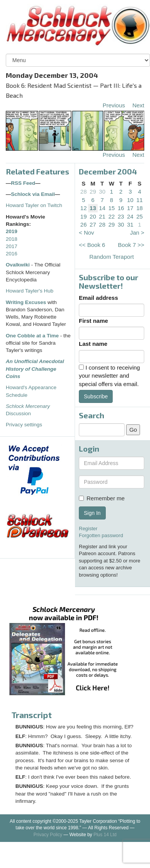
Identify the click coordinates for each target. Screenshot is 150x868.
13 (93, 208)
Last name (93, 344)
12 (84, 208)
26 (84, 224)
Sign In (92, 513)
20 (93, 216)
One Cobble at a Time (32, 336)
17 (130, 208)
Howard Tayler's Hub (30, 291)
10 (130, 200)
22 (112, 216)
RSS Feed (23, 183)
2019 (12, 231)
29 (93, 192)
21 (102, 216)
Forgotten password (101, 535)
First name (93, 321)
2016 (12, 254)
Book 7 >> (131, 245)
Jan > (137, 233)
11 (140, 200)
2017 (12, 246)
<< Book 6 (92, 245)
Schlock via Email (33, 194)
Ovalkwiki (18, 265)
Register (88, 529)
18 (140, 208)
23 (121, 216)
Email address (98, 298)
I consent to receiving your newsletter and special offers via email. (109, 376)
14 (102, 208)
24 (130, 216)
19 (84, 216)
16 (121, 208)
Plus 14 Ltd (105, 835)
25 (140, 216)
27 (93, 224)
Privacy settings (24, 425)
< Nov (87, 233)
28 (84, 192)
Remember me (102, 498)
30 (102, 192)
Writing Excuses (26, 302)
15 (112, 208)
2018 (12, 239)
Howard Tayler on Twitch (34, 205)
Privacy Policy (48, 835)
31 (130, 224)
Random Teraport (112, 257)
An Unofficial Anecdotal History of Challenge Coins (35, 369)
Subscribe (96, 396)
